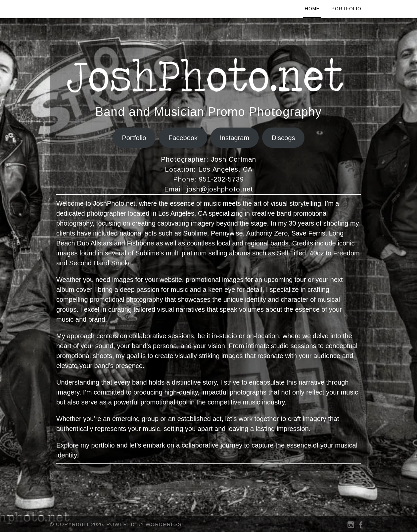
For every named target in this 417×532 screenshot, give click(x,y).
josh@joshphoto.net (220, 189)
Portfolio (347, 9)
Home (312, 9)
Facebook (183, 138)
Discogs (283, 138)
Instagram (234, 138)
